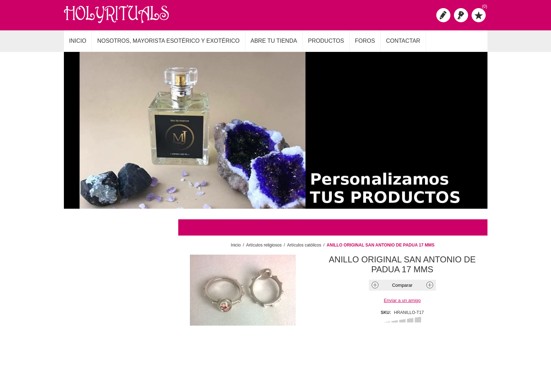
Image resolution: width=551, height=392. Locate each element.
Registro (443, 15)
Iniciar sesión (461, 15)
